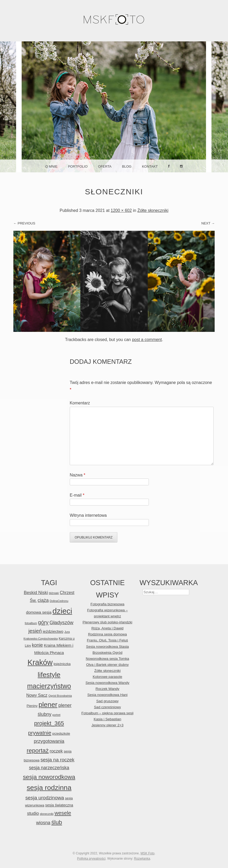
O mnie (51, 166)
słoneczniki (47, 814)
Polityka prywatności (91, 859)
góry (43, 622)
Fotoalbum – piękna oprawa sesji (108, 713)
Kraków (40, 662)
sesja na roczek (57, 760)
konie (37, 645)
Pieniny (32, 706)
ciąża (43, 600)
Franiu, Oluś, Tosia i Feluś (107, 640)
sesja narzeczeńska (49, 768)
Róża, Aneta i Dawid (107, 628)
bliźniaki (54, 593)
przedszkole (61, 734)
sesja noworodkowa (49, 777)
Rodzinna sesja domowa (107, 634)
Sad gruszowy (107, 701)
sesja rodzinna (49, 788)
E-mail (77, 495)
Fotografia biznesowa (107, 604)
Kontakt (150, 166)
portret (56, 715)
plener (48, 705)
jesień (35, 631)
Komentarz (80, 403)
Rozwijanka (142, 859)
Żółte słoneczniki (153, 210)
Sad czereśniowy (108, 707)
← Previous (24, 223)
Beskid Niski (36, 593)
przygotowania (49, 741)
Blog (127, 166)
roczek (56, 751)
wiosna (43, 823)
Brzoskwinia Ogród (107, 653)
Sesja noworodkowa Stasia (107, 647)
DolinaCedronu (59, 601)
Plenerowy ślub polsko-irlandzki (107, 622)
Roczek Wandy (107, 689)
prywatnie (40, 733)
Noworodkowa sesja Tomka (107, 659)
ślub (57, 822)
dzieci (62, 611)
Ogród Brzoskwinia (60, 696)
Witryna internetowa (88, 515)
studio (33, 813)
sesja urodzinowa (45, 798)
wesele (63, 813)
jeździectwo (53, 631)
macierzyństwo (49, 686)
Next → (208, 223)
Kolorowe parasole (108, 677)
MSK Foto (147, 853)
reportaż (38, 750)
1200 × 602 (121, 210)
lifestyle (49, 675)
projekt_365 (49, 723)
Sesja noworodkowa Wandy (107, 683)
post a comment (147, 340)
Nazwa (78, 475)
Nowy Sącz (37, 695)
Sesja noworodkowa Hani (107, 695)
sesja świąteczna (59, 805)
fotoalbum (31, 623)
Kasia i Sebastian (107, 719)
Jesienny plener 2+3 (107, 725)
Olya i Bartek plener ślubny (107, 665)
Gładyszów (61, 622)
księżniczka (62, 664)
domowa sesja (39, 612)
